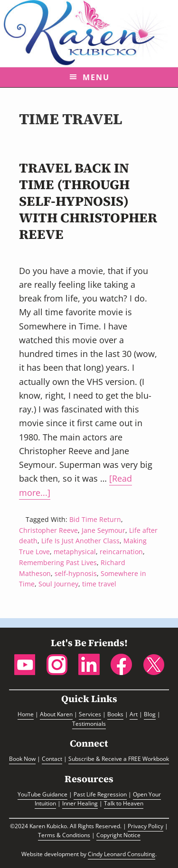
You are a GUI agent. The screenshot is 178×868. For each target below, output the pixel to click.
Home (26, 714)
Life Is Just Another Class (80, 541)
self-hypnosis (76, 573)
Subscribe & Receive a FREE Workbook (119, 759)
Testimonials (89, 724)
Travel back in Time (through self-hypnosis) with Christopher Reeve (88, 201)
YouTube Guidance (42, 794)
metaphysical (75, 552)
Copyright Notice (118, 835)
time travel (99, 584)
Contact (52, 759)
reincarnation (121, 552)
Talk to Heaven (124, 803)
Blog (150, 714)
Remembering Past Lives (58, 562)
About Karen (56, 714)
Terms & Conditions (64, 835)
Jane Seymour (103, 530)
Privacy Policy (145, 826)
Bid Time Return (95, 519)
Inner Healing (80, 803)
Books (115, 714)
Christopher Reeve (48, 530)
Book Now (22, 759)
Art (134, 714)
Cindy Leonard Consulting (122, 854)
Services (90, 714)
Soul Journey (58, 584)
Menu (96, 77)
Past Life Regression (100, 794)
